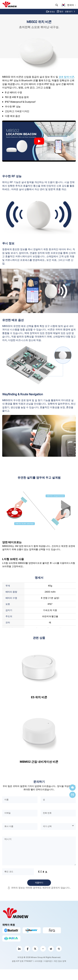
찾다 (57, 5)
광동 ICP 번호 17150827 (22, 961)
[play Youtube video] (39, 141)
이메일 (72, 795)
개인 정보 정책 (60, 961)
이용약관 (48, 961)
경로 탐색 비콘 (66, 77)
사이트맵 (38, 961)
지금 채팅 (72, 788)
